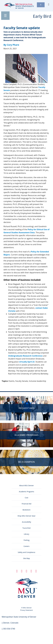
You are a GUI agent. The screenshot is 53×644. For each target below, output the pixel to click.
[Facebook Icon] (17, 572)
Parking (27, 540)
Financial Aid (26, 504)
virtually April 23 (27, 362)
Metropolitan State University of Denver (19, 617)
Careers (26, 546)
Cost (27, 498)
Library (26, 534)
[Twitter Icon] (22, 572)
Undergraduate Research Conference (25, 356)
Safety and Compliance (26, 552)
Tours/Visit (26, 528)
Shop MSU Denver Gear (26, 516)
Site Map (27, 558)
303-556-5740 (9, 629)
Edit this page (44, 385)
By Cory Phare (11, 45)
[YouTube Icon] (36, 572)
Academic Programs (26, 492)
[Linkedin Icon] (27, 572)
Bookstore (27, 510)
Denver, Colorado (11, 623)
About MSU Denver (26, 485)
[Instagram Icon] (31, 572)
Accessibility (26, 522)
